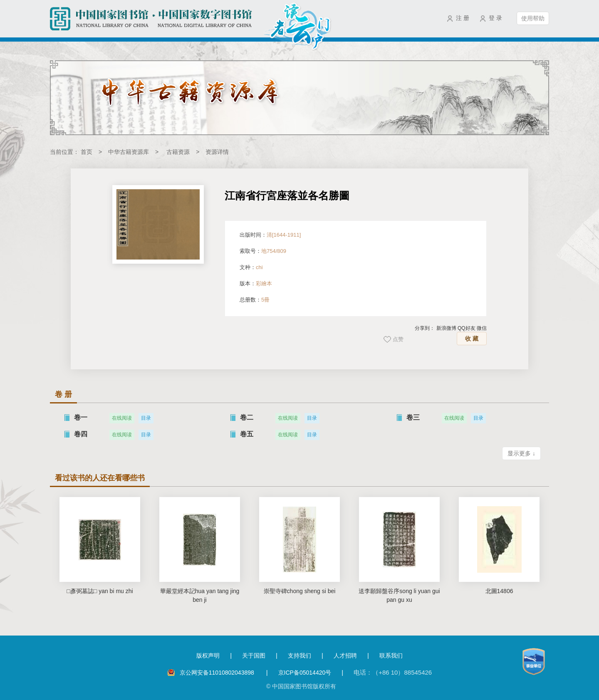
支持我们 (299, 655)
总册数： (255, 300)
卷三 (413, 417)
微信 (482, 328)
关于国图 (254, 655)
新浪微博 (446, 328)
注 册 (463, 18)
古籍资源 (178, 152)
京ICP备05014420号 (305, 673)
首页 (87, 152)
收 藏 (472, 339)
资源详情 (217, 152)
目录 (146, 418)
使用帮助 (533, 18)
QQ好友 (467, 328)
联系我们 (391, 655)
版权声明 (208, 655)
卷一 (81, 417)
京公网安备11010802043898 (218, 673)
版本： (256, 283)
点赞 (398, 339)
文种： (251, 267)
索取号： (263, 251)
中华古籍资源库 (129, 152)
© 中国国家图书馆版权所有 (301, 686)
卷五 (247, 434)
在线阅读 (122, 418)
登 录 (495, 18)
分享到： (425, 328)
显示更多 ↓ (521, 453)
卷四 (81, 434)
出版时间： (270, 235)
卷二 (247, 417)
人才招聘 (345, 655)
